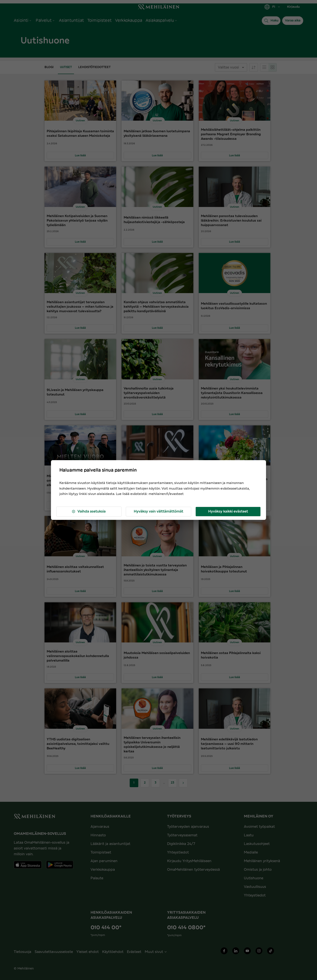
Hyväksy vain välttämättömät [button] (158, 511)
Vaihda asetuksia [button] (88, 512)
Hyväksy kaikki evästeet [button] (228, 511)
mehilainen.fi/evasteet (166, 494)
